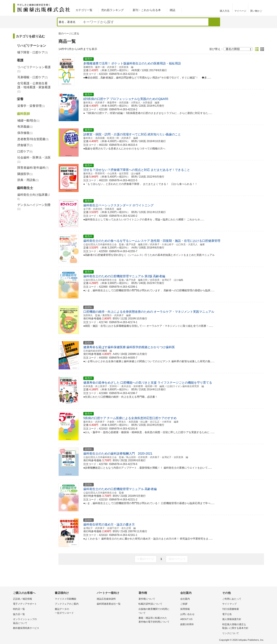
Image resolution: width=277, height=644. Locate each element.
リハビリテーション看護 (34, 69)
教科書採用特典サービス (26, 628)
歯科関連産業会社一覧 (109, 604)
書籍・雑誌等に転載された (158, 620)
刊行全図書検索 (231, 609)
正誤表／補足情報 (23, 599)
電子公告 (227, 614)
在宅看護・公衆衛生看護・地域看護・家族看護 (34, 87)
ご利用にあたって (232, 599)
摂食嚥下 (25, 145)
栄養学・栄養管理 (31, 106)
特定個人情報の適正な (242, 627)
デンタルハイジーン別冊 (34, 207)
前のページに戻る (69, 34)
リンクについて (231, 633)
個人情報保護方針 (232, 619)
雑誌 (172, 10)
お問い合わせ (187, 614)
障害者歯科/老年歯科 (33, 168)
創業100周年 (187, 624)
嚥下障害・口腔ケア (33, 52)
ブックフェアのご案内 (67, 604)
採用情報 (185, 609)
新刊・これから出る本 (147, 10)
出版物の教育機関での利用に (158, 611)
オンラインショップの (33, 621)
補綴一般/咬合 (28, 120)
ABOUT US (186, 619)
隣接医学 (25, 174)
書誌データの (75, 611)
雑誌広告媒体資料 (106, 599)
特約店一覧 (19, 609)
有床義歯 (25, 127)
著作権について (147, 599)
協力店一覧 (19, 614)
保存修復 (25, 133)
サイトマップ (229, 604)
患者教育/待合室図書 (33, 139)
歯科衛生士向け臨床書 (34, 197)
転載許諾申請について (150, 604)
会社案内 (185, 599)
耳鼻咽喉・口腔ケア (33, 77)
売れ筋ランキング (113, 10)
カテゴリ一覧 (84, 10)
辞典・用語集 (28, 180)
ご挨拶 (184, 604)
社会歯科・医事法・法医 (34, 159)
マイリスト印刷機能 (65, 599)
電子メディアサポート (25, 604)
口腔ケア (25, 151)
